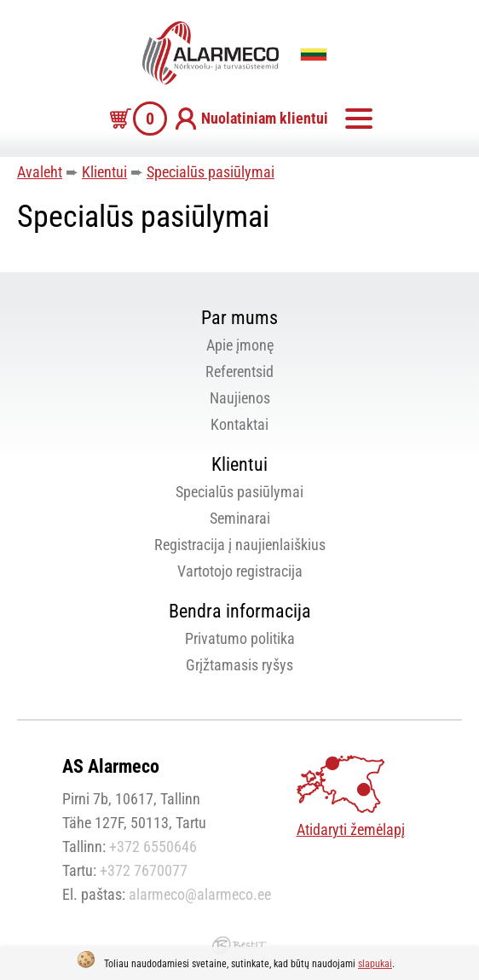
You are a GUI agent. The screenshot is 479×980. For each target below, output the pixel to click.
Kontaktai (239, 424)
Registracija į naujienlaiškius (240, 545)
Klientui (104, 172)
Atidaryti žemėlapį (351, 829)
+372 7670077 (144, 870)
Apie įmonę (240, 345)
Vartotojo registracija (240, 571)
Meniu (359, 119)
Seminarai (240, 518)
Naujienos (240, 398)
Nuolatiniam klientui (265, 118)
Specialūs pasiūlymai (211, 172)
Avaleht (40, 172)
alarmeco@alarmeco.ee (200, 894)
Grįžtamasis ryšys (239, 665)
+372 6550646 (153, 847)
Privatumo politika (240, 638)
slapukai (375, 964)
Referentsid (239, 371)
